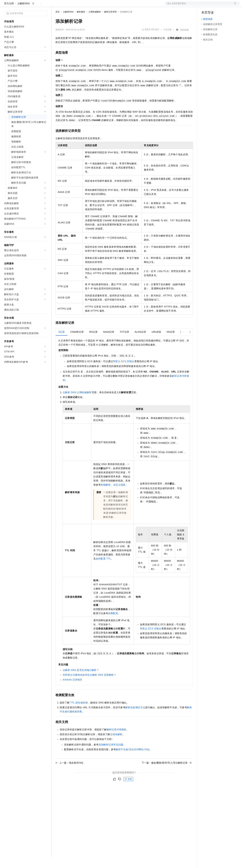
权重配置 (113, 624)
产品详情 (167, 41)
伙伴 (93, 5)
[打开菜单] (5, 5)
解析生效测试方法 (135, 718)
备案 (205, 5)
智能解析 (106, 496)
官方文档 (9, 14)
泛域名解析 (116, 745)
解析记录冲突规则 (117, 740)
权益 (66, 5)
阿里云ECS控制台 (124, 372)
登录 (234, 5)
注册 (222, 5)
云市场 (83, 5)
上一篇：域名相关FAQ (69, 774)
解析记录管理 (110, 23)
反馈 (128, 790)
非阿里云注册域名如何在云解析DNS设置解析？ (89, 686)
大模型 (35, 5)
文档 (198, 5)
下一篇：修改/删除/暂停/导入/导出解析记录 (167, 774)
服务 (101, 5)
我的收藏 (184, 41)
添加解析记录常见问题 (111, 756)
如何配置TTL (103, 570)
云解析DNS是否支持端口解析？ (81, 681)
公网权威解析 (95, 23)
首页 (58, 23)
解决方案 (55, 5)
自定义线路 (119, 496)
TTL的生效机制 (79, 714)
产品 (45, 5)
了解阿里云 (113, 5)
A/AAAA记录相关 (73, 691)
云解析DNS (24, 14)
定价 (74, 5)
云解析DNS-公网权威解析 (77, 403)
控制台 (213, 5)
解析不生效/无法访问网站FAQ (133, 760)
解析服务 (81, 23)
